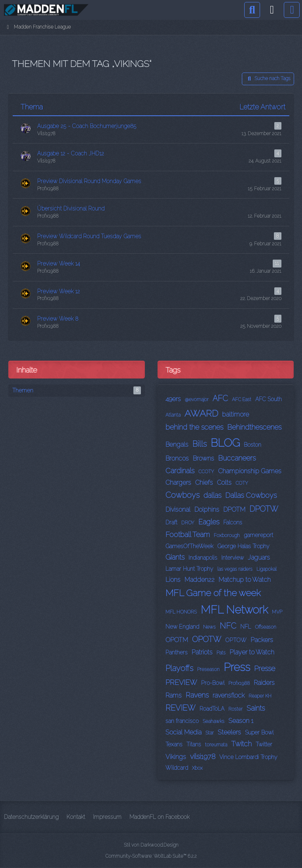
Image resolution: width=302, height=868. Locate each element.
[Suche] (252, 10)
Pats (221, 653)
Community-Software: (151, 856)
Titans (194, 744)
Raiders (264, 683)
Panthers (177, 652)
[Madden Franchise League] (46, 10)
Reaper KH (260, 696)
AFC (220, 398)
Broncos (177, 458)
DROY (188, 523)
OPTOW (236, 640)
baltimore (236, 414)
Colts (224, 483)
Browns (203, 458)
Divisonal (178, 510)
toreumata (216, 745)
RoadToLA (212, 709)
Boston (253, 445)
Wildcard (177, 768)
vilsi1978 (203, 756)
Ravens (197, 695)
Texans (174, 744)
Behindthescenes (254, 427)
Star (210, 733)
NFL (246, 627)
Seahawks (214, 721)
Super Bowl (259, 732)
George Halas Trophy (243, 546)
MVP (277, 612)
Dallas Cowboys (251, 495)
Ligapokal (267, 569)
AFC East (242, 400)
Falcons (233, 522)
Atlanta (173, 415)
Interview (233, 558)
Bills (199, 444)
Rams (174, 695)
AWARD (201, 413)
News (209, 627)
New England (182, 627)
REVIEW (180, 708)
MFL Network (234, 610)
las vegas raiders (235, 569)
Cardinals (180, 471)
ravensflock (229, 695)
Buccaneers (237, 458)
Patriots (202, 652)
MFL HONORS (181, 612)
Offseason (266, 627)
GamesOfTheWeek (189, 546)
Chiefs (204, 483)
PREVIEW (181, 682)
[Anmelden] (272, 10)
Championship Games (250, 471)
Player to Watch (252, 652)
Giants (175, 557)
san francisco (182, 721)
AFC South (269, 399)
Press (237, 667)
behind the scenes (194, 427)
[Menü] (292, 10)
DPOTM (234, 510)
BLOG (225, 443)
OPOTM (177, 640)
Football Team (188, 534)
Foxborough (227, 535)
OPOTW (207, 639)
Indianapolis (203, 558)
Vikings (176, 757)
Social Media (183, 732)
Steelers (229, 732)
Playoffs (179, 668)
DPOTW (264, 509)
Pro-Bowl (213, 683)
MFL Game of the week (213, 593)
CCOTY (206, 472)
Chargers (178, 483)
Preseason (208, 669)
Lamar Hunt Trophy (189, 569)
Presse (265, 668)
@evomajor (197, 400)
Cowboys (182, 495)
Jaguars (259, 557)
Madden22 (199, 580)
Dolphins (207, 510)
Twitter (264, 744)
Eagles (209, 522)
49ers (173, 399)
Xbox (197, 768)
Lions (173, 580)
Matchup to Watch (245, 580)
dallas (212, 495)
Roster (236, 709)
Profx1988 (239, 683)
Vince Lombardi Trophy (248, 757)
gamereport (258, 535)
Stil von (151, 845)
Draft (171, 522)
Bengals (177, 445)
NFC (228, 626)
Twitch (241, 744)
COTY (242, 483)
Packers (262, 640)
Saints (256, 708)
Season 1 (241, 721)
